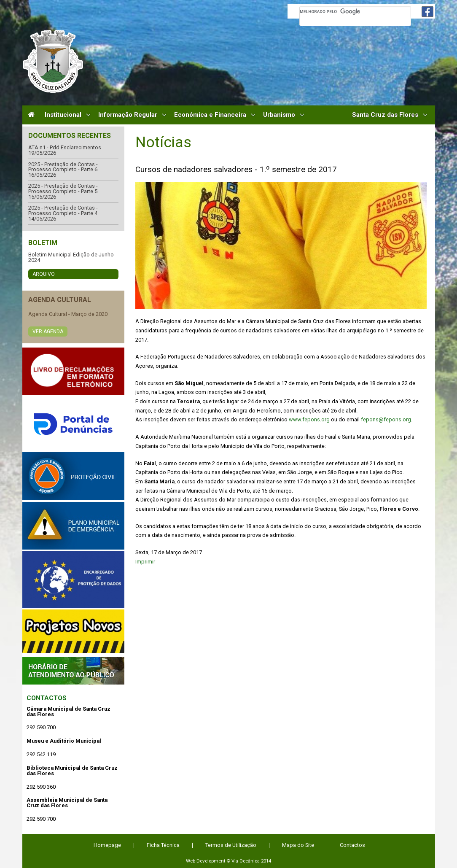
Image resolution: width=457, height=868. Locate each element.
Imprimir (145, 562)
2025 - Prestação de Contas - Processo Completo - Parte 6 (63, 167)
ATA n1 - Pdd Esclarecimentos (65, 148)
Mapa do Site (298, 845)
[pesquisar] (355, 11)
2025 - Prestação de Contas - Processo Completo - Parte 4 (63, 211)
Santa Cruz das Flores (385, 115)
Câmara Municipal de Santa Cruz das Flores (53, 61)
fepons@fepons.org (386, 419)
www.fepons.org (309, 419)
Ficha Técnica (163, 845)
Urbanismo (279, 115)
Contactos (47, 698)
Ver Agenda (48, 332)
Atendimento (73, 671)
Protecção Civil (73, 476)
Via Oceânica (246, 861)
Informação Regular (128, 115)
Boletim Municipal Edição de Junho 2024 (71, 257)
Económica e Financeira (210, 115)
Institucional (63, 115)
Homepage (107, 845)
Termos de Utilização (231, 845)
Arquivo (44, 274)
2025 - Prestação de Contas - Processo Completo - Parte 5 (63, 189)
